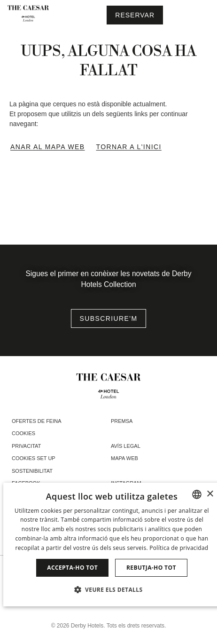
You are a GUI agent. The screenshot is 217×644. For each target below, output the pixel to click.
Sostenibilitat (32, 471)
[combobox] (197, 494)
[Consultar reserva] (135, 15)
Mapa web (124, 458)
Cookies (23, 433)
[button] (112, 589)
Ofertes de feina (37, 421)
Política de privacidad (179, 548)
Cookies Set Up (34, 458)
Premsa (122, 421)
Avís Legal (126, 446)
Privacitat (26, 446)
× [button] (210, 494)
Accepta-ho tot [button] (72, 568)
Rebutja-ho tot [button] (151, 568)
